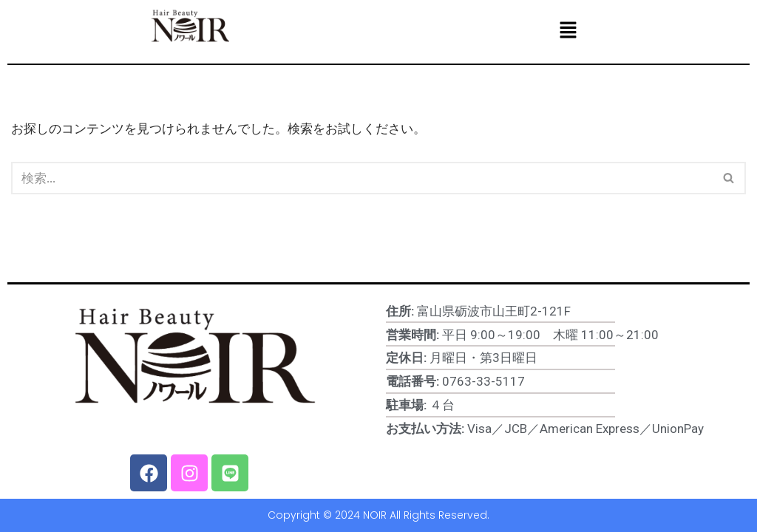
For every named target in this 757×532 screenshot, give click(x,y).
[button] (568, 31)
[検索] (362, 178)
